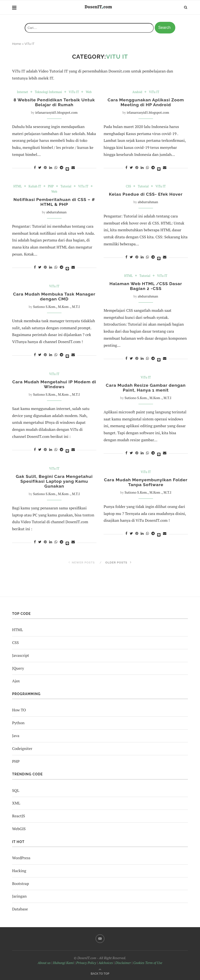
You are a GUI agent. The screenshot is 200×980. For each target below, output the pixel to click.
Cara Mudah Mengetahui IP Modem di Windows (54, 385)
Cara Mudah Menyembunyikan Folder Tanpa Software (146, 482)
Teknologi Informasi (48, 92)
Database (20, 909)
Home (17, 44)
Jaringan (19, 896)
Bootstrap (20, 884)
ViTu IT (75, 92)
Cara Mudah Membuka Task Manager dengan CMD (54, 297)
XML (16, 803)
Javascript (21, 655)
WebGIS (19, 829)
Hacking (19, 871)
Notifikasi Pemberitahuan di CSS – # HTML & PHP (54, 202)
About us (44, 963)
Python (18, 723)
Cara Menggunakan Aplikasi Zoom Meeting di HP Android (146, 103)
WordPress (21, 858)
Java (16, 736)
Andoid (137, 92)
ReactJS (19, 816)
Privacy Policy (86, 963)
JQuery (18, 668)
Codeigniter (22, 748)
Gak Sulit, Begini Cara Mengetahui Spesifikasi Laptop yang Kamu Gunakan (54, 482)
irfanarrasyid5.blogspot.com (57, 113)
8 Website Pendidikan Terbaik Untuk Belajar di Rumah (54, 103)
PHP (51, 186)
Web (89, 92)
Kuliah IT (35, 186)
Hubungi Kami (63, 963)
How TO (19, 710)
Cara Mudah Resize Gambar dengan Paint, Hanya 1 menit (146, 388)
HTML (17, 186)
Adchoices (106, 963)
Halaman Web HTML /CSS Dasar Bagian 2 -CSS (146, 286)
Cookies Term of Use (148, 963)
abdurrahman (56, 213)
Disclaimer (123, 963)
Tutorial (66, 186)
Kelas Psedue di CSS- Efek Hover (146, 194)
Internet (22, 92)
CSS (128, 186)
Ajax (16, 681)
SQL (16, 790)
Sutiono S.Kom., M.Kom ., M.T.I (56, 307)
